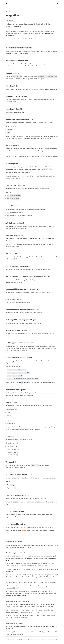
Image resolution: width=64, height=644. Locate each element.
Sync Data (34, 39)
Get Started (26, 39)
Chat (25, 531)
